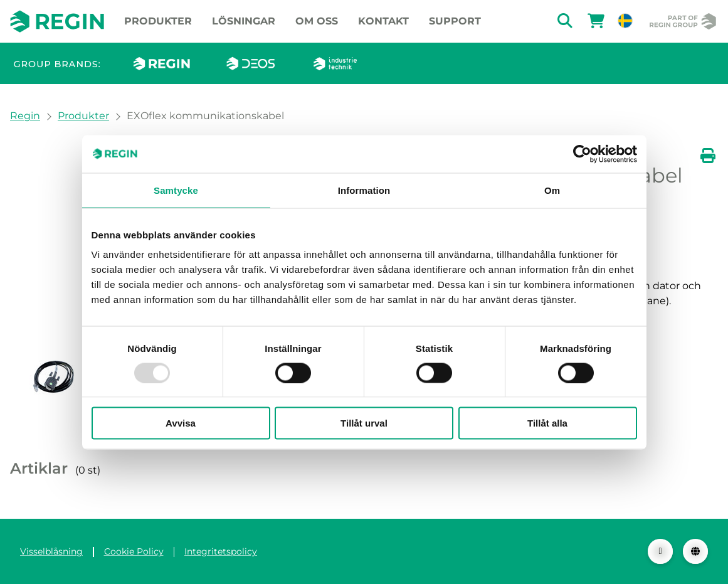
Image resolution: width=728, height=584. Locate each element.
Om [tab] (552, 190)
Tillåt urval (364, 423)
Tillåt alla (547, 423)
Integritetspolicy (221, 551)
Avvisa (181, 423)
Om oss (317, 21)
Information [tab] (364, 190)
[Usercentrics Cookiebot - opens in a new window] (582, 154)
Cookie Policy (134, 551)
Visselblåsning (51, 551)
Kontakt (383, 21)
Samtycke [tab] (176, 190)
